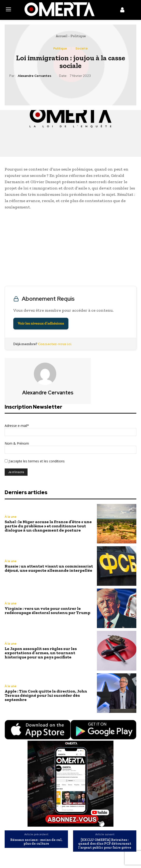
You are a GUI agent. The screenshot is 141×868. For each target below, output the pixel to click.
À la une (11, 517)
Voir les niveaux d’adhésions (41, 323)
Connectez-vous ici (55, 344)
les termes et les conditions (43, 461)
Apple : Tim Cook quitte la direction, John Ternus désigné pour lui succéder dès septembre (46, 695)
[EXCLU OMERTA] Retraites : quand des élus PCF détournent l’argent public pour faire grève (105, 844)
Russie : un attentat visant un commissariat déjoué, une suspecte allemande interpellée (49, 568)
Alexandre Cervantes (35, 76)
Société (82, 48)
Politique (78, 36)
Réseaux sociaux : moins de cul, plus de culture (36, 842)
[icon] (122, 11)
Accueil (62, 36)
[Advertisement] (70, 249)
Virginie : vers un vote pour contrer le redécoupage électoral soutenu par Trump (48, 611)
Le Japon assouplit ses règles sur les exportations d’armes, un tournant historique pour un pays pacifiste (41, 653)
